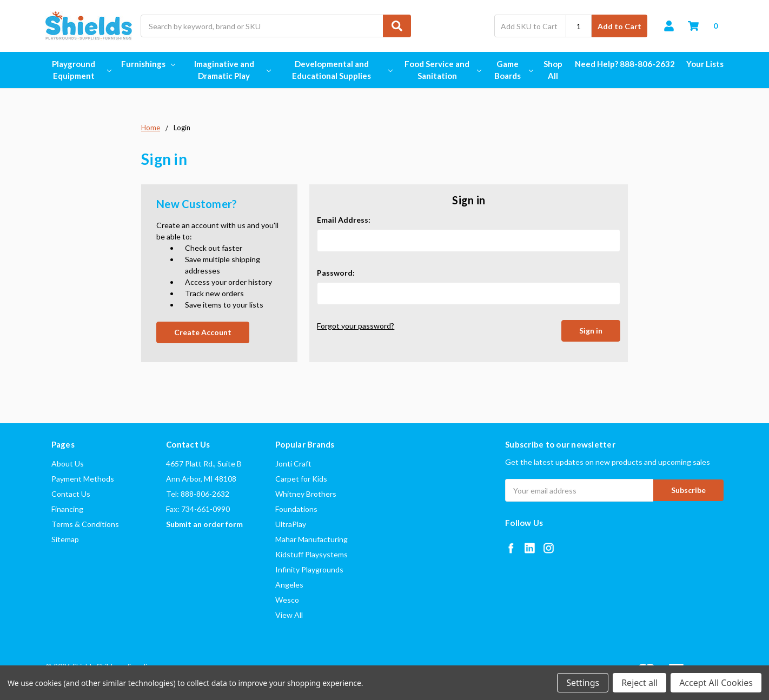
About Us (68, 464)
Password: (336, 273)
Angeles (289, 585)
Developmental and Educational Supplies (342, 70)
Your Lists (705, 64)
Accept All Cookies (716, 683)
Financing (67, 509)
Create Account (203, 332)
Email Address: (344, 220)
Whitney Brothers (306, 494)
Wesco (287, 600)
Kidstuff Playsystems (311, 554)
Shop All (553, 70)
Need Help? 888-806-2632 (625, 64)
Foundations (296, 509)
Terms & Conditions (85, 524)
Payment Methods (83, 479)
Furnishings (148, 64)
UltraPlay (291, 524)
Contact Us (71, 494)
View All (289, 615)
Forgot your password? (356, 326)
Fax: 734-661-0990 (198, 509)
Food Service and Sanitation (442, 70)
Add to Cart (619, 26)
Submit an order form (204, 524)
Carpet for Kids (301, 479)
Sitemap (65, 539)
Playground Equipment (81, 70)
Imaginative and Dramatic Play (232, 70)
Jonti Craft (293, 464)
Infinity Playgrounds (309, 569)
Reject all (639, 683)
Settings (583, 683)
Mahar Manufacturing (311, 539)
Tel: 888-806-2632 (198, 494)
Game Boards (513, 70)
